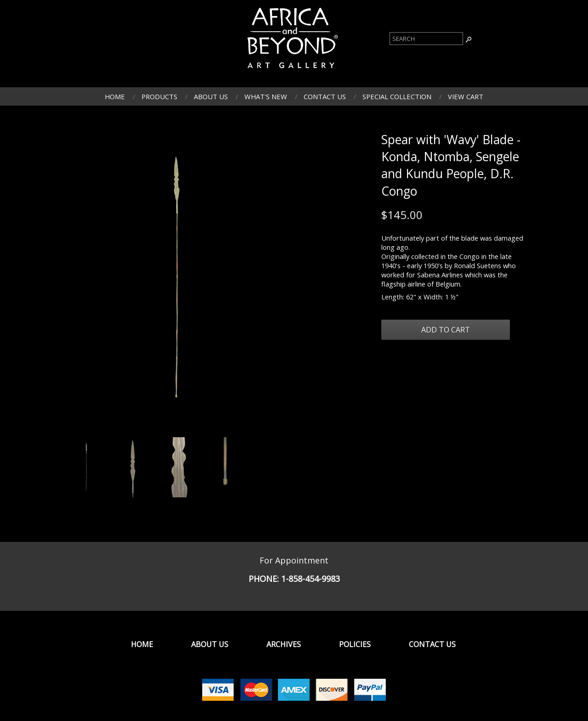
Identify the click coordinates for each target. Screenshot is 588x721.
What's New (266, 96)
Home (115, 96)
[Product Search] (426, 39)
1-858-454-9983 (311, 579)
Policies (355, 644)
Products (159, 96)
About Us (211, 96)
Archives (284, 644)
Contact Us (325, 96)
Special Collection (397, 96)
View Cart (466, 96)
